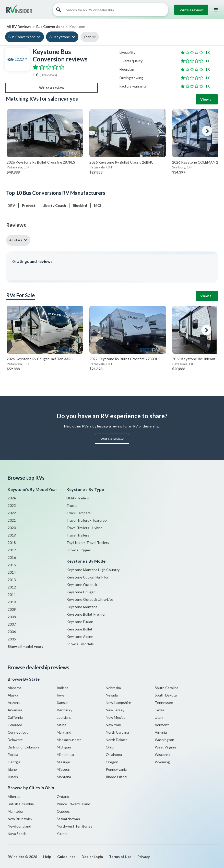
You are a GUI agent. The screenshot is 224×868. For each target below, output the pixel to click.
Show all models (80, 644)
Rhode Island (116, 777)
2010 (12, 602)
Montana (64, 777)
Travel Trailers (78, 535)
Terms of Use (120, 857)
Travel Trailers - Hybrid (84, 528)
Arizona (14, 703)
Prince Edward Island (73, 804)
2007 (12, 624)
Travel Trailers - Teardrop (87, 520)
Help (47, 857)
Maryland (64, 732)
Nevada (112, 695)
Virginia (161, 732)
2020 (12, 528)
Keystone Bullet (79, 629)
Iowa (61, 695)
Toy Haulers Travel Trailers (88, 543)
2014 (12, 572)
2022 (12, 513)
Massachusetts (69, 740)
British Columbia (21, 804)
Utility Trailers (78, 498)
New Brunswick (20, 819)
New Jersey (115, 710)
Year (87, 37)
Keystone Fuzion (80, 622)
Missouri (63, 769)
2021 (12, 520)
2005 (12, 639)
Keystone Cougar (81, 592)
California (15, 717)
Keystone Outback (82, 585)
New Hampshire (118, 703)
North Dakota (117, 740)
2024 (12, 498)
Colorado (15, 725)
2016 (12, 557)
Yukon (62, 834)
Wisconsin (163, 754)
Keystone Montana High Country (93, 570)
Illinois (13, 777)
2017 (12, 550)
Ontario (63, 796)
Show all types (79, 550)
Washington (164, 740)
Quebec (63, 811)
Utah (159, 717)
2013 (12, 580)
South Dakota (166, 695)
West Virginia (166, 747)
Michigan (64, 747)
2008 (12, 617)
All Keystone (60, 37)
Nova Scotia (17, 834)
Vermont (162, 725)
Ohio (110, 747)
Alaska (13, 695)
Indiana (63, 688)
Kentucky (64, 710)
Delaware (15, 740)
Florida (13, 754)
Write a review (191, 10)
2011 (12, 594)
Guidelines (66, 857)
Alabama (14, 688)
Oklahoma (114, 754)
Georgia (14, 762)
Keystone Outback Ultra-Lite (90, 599)
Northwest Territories (74, 826)
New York (113, 725)
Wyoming (162, 762)
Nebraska (113, 688)
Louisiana (64, 717)
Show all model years (25, 646)
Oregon (112, 762)
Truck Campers (79, 513)
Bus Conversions (22, 37)
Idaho (12, 769)
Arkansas (15, 710)
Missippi (63, 762)
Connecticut (18, 732)
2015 (12, 565)
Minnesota (65, 754)
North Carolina (117, 732)
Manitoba (15, 811)
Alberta (14, 796)
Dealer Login (92, 857)
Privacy (144, 857)
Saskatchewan (68, 819)
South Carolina (167, 688)
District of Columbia (23, 747)
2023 (12, 505)
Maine (62, 725)
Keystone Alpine (80, 636)
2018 (12, 543)
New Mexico (116, 717)
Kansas (63, 703)
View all (207, 99)
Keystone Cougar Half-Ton (88, 577)
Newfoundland (19, 826)
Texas (160, 710)
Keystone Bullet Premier (86, 614)
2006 (12, 632)
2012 (12, 587)
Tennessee (164, 703)
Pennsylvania (116, 769)
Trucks (72, 505)
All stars (16, 240)
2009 (12, 609)
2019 (12, 535)
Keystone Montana (82, 607)
